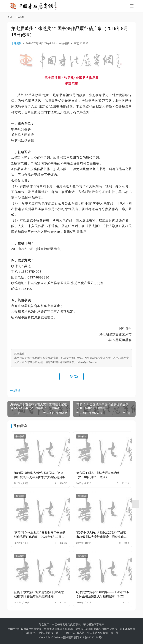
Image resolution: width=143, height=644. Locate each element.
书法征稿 (64, 43)
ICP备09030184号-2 (92, 637)
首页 (10, 17)
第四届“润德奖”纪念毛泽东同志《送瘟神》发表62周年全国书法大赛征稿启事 (39, 475)
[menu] (132, 6)
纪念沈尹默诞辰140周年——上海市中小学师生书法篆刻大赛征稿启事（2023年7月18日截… (103, 595)
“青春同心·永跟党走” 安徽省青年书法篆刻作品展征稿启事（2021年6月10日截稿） (40, 535)
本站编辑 (16, 43)
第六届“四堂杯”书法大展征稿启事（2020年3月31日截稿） (98, 475)
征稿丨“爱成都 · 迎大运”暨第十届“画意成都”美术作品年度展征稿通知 (39, 594)
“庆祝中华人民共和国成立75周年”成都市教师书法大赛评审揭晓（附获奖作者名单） (101, 535)
